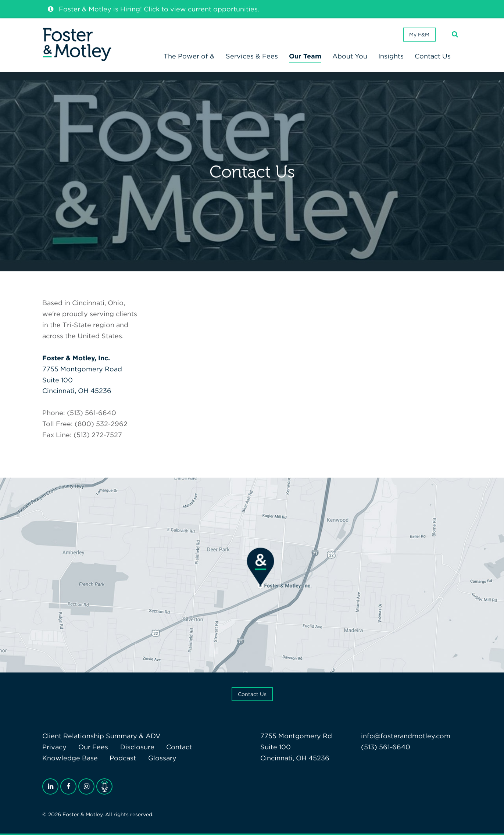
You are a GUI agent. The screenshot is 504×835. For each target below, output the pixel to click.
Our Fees (93, 747)
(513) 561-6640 (386, 747)
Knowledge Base (70, 758)
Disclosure (137, 747)
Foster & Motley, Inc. (76, 358)
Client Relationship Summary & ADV (101, 736)
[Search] (455, 34)
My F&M (419, 35)
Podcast (123, 758)
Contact (179, 747)
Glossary (162, 758)
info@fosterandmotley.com (406, 736)
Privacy (54, 747)
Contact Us (252, 694)
